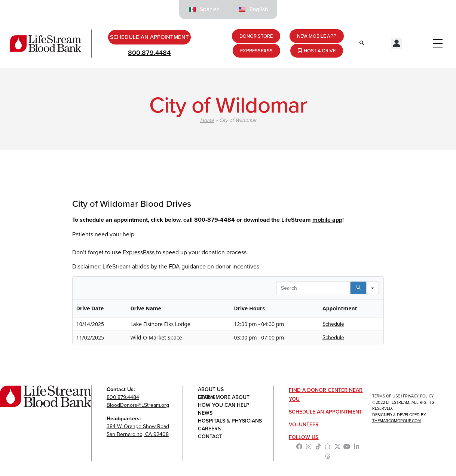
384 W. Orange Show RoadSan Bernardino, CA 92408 (138, 430)
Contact (210, 437)
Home (207, 120)
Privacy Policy (418, 396)
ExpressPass (139, 252)
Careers (209, 429)
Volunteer (304, 425)
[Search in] (373, 288)
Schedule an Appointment (325, 412)
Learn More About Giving (224, 397)
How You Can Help (224, 405)
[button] (397, 43)
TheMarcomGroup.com (397, 421)
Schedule (333, 324)
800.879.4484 (149, 53)
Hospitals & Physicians (230, 421)
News (205, 413)
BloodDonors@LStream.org (138, 405)
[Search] (358, 288)
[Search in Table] (313, 288)
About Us (211, 389)
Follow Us (304, 437)
